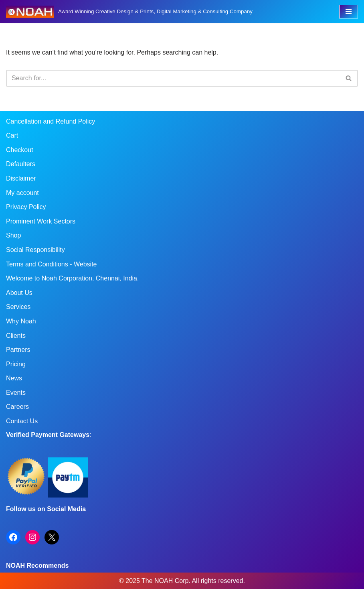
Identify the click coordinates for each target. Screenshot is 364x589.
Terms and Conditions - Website (51, 264)
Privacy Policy (26, 207)
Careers (17, 407)
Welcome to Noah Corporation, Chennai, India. (72, 278)
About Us (19, 293)
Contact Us (22, 421)
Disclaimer (21, 178)
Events (16, 393)
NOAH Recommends (37, 566)
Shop (13, 235)
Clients (16, 336)
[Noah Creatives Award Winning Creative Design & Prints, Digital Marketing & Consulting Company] (129, 12)
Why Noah (21, 321)
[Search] (173, 78)
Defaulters (21, 164)
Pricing (16, 364)
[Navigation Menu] (349, 12)
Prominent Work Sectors (41, 221)
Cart (12, 135)
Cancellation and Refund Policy (51, 121)
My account (22, 193)
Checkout (20, 150)
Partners (18, 350)
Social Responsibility (35, 250)
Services (18, 307)
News (14, 378)
